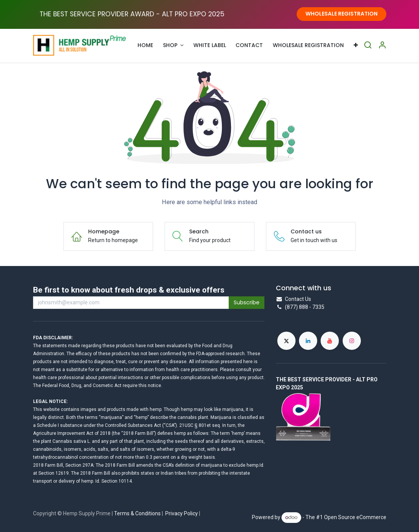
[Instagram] (352, 341)
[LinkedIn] (308, 341)
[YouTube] (330, 341)
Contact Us (298, 299)
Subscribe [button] (247, 302)
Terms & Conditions (137, 513)
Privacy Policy (182, 513)
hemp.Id (255, 465)
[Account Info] (382, 45)
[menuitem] (145, 45)
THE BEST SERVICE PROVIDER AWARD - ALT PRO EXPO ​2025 (132, 14)
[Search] (368, 45)
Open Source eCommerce (355, 517)
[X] (286, 341)
